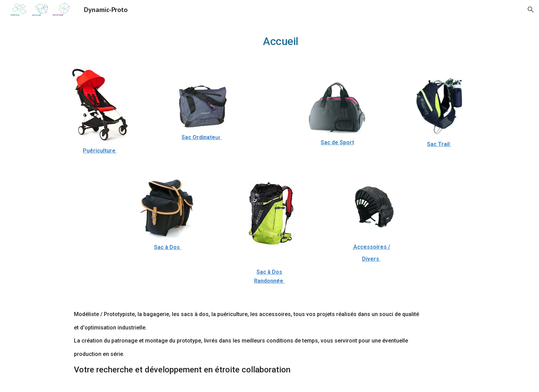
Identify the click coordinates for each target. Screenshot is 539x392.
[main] (269, 40)
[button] (531, 10)
